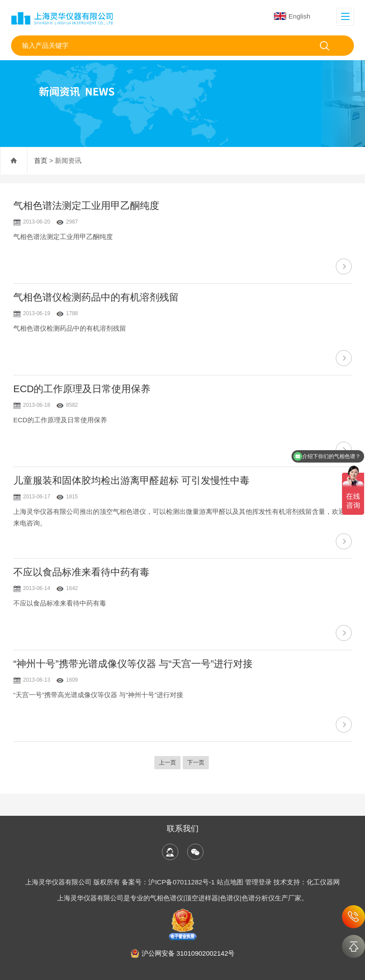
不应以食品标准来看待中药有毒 (81, 572)
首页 (41, 160)
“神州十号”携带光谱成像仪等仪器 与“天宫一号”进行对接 (133, 664)
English (292, 16)
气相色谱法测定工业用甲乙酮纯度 (86, 206)
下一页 (196, 762)
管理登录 (258, 882)
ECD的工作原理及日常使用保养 (82, 389)
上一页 (167, 762)
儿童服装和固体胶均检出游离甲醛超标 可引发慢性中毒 (131, 480)
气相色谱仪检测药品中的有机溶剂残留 (96, 297)
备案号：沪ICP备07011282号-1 (169, 882)
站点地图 (230, 882)
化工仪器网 (323, 882)
